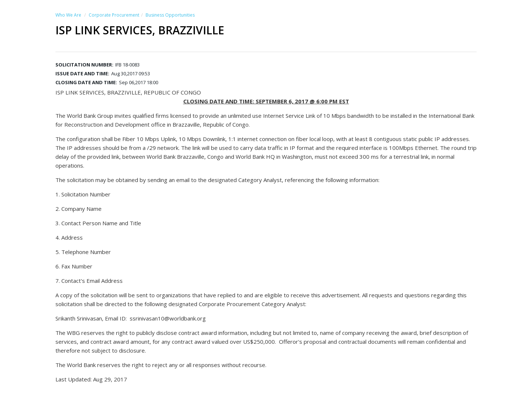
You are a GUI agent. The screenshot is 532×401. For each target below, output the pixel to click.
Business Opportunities (170, 15)
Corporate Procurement (114, 15)
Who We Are (68, 15)
